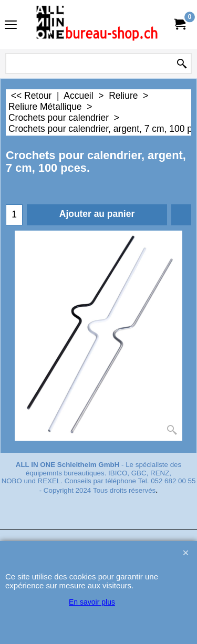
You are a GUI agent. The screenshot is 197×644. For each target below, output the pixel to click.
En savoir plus (92, 602)
